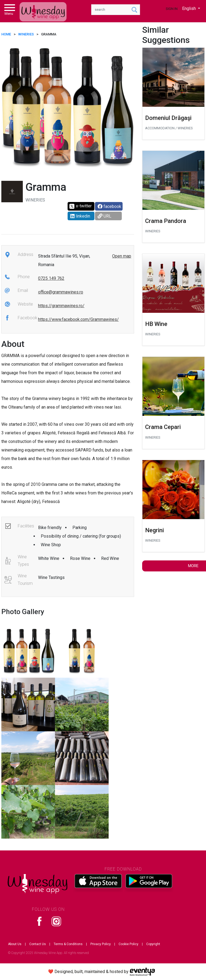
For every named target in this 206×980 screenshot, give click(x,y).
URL (104, 216)
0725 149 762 (51, 278)
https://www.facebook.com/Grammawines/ (78, 319)
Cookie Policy (128, 944)
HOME (6, 34)
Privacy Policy (101, 944)
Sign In (172, 9)
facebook (109, 206)
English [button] (190, 8)
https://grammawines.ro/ (61, 306)
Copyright (153, 944)
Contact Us (38, 944)
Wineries (26, 34)
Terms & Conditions (68, 944)
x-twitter (80, 206)
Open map (122, 256)
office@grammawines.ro (61, 292)
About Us (15, 944)
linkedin (80, 216)
